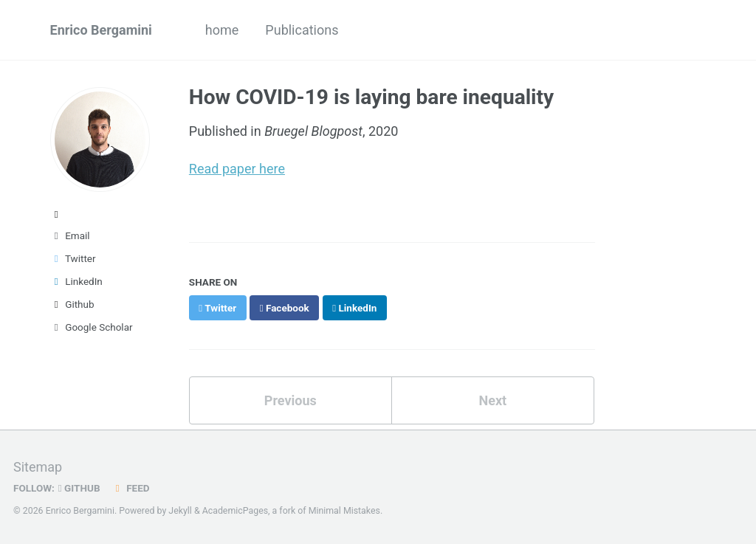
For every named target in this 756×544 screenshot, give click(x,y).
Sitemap (38, 467)
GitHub (79, 488)
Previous (291, 400)
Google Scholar (92, 327)
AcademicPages (235, 511)
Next (492, 400)
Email (70, 235)
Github (72, 304)
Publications (302, 30)
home (222, 30)
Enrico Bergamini (101, 30)
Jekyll (180, 511)
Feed (131, 488)
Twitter (73, 258)
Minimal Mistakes (344, 511)
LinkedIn (76, 281)
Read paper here (237, 169)
